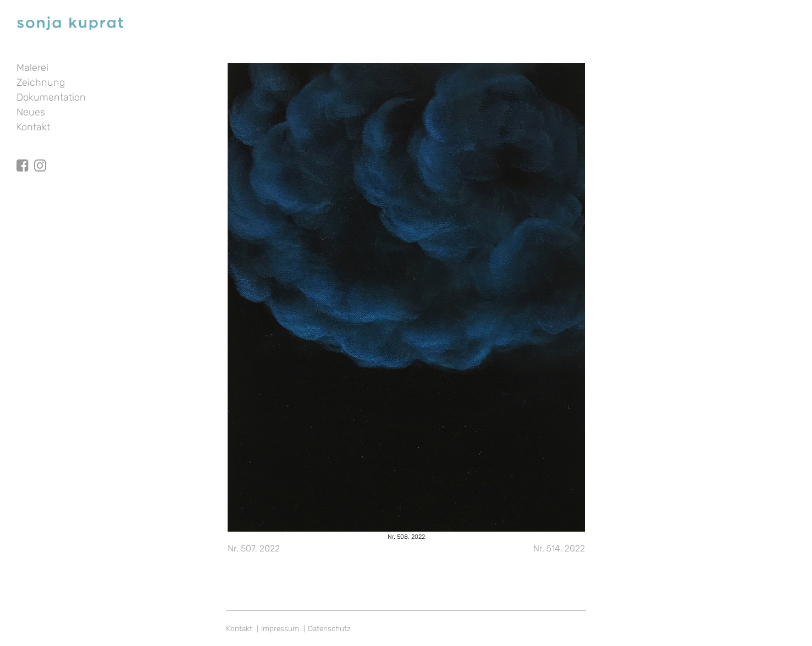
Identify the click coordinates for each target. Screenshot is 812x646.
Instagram (40, 156)
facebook (23, 156)
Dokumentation (51, 97)
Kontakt (33, 127)
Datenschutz (329, 628)
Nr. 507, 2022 (254, 548)
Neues (31, 112)
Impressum (280, 628)
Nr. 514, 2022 (559, 548)
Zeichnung (41, 82)
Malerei (32, 68)
